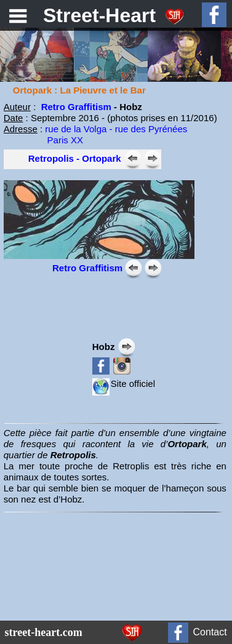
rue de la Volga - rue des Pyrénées (116, 129)
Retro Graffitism (76, 107)
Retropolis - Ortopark (75, 158)
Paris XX (43, 140)
